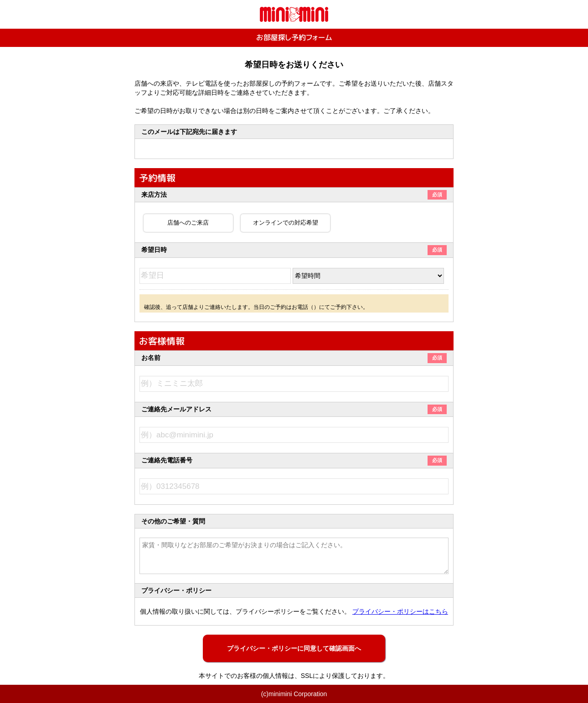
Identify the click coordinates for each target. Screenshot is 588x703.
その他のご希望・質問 (173, 521)
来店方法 (294, 195)
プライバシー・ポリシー (176, 590)
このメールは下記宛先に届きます (189, 132)
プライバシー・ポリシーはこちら (400, 611)
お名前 (294, 358)
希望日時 (294, 250)
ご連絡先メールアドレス (294, 409)
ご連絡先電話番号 (294, 460)
